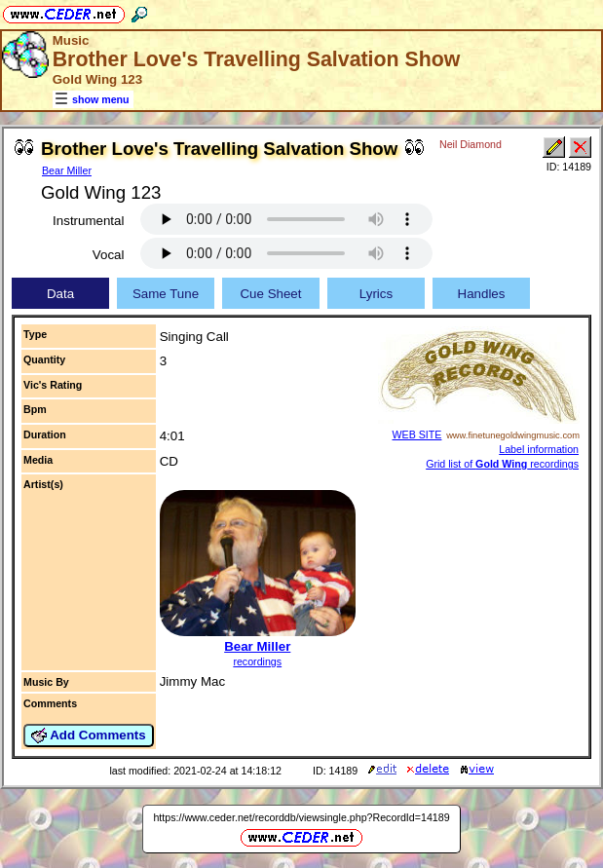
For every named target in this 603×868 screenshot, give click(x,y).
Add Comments (89, 736)
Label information (539, 449)
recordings (257, 661)
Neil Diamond (471, 144)
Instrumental (88, 221)
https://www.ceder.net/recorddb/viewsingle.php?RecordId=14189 (301, 817)
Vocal (109, 255)
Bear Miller (67, 170)
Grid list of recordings (502, 464)
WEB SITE (417, 434)
